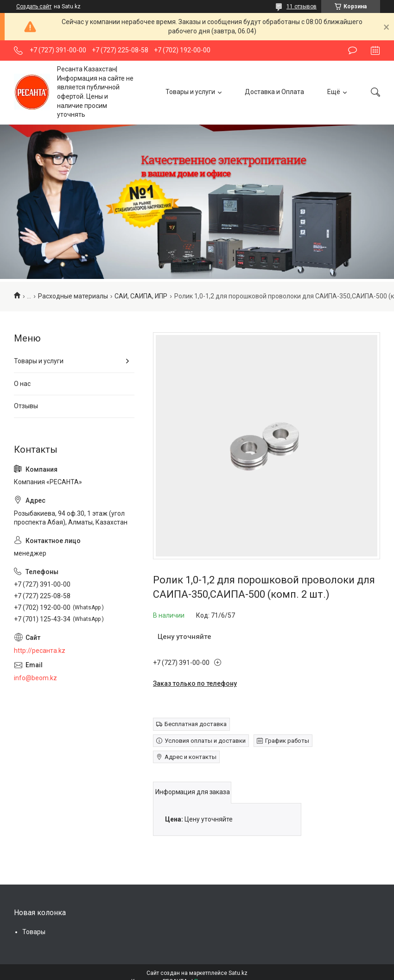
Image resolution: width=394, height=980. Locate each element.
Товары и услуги (190, 92)
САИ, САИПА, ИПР (141, 296)
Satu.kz (238, 973)
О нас (22, 384)
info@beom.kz (35, 678)
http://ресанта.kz (40, 651)
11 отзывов (302, 6)
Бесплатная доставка (196, 724)
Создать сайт (34, 6)
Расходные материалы (73, 296)
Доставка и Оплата (274, 92)
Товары (34, 932)
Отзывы (26, 406)
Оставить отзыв (353, 51)
